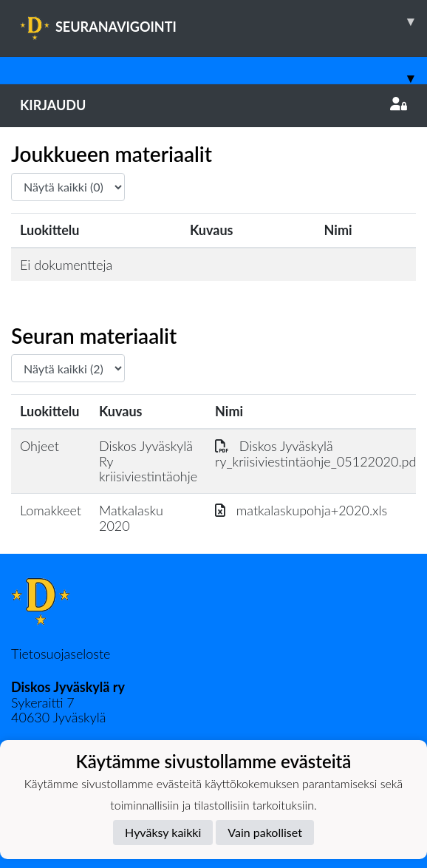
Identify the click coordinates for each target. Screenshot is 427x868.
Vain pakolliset (265, 832)
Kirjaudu (213, 105)
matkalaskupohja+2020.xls (301, 510)
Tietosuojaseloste (61, 654)
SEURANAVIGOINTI (223, 21)
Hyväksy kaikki (163, 832)
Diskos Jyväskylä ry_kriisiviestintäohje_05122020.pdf (318, 454)
